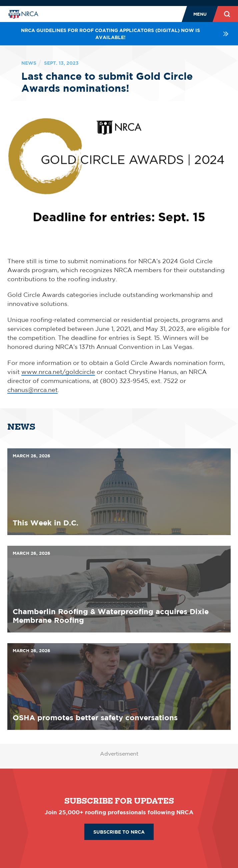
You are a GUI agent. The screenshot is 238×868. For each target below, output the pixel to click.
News (29, 63)
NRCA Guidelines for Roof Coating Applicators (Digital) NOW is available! (126, 34)
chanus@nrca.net (32, 390)
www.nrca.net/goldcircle (58, 372)
